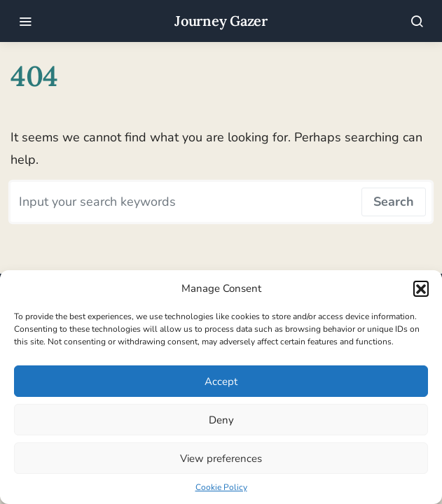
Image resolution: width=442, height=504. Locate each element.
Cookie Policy (221, 487)
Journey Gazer (221, 21)
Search (394, 202)
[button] (421, 288)
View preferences (221, 458)
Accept (221, 381)
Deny (221, 420)
